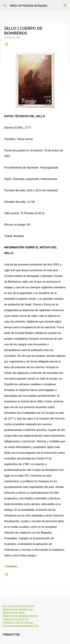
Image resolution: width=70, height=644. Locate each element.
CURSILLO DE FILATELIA (18, 623)
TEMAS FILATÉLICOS (16, 619)
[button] (6, 45)
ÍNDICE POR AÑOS (14, 613)
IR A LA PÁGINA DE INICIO (18, 606)
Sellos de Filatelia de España (28, 6)
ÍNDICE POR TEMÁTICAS (18, 610)
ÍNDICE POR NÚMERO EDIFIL (20, 616)
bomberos (11, 566)
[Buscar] (65, 6)
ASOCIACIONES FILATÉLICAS (21, 626)
